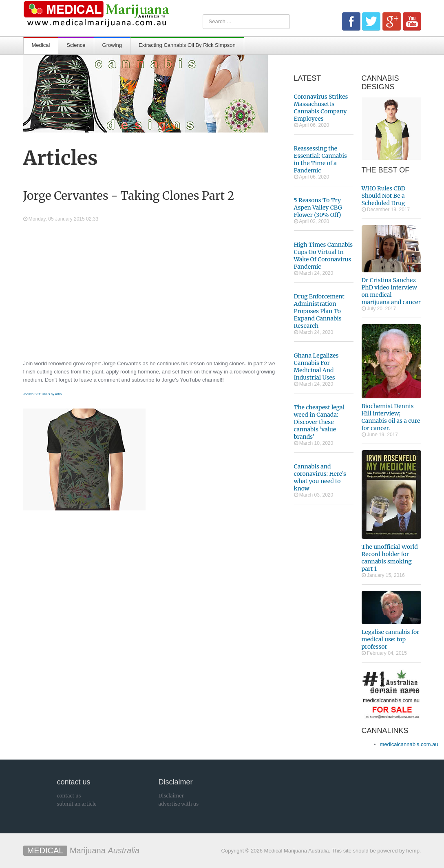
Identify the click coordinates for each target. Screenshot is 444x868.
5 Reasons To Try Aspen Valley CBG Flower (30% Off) (318, 208)
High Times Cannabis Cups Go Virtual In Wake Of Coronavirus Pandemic (324, 256)
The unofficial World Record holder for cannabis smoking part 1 (390, 558)
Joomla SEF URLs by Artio (43, 394)
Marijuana (82, 850)
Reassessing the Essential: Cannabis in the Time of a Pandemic (321, 159)
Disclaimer (171, 796)
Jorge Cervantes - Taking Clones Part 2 (129, 196)
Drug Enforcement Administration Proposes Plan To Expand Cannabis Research (319, 311)
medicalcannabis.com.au (409, 744)
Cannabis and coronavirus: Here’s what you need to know (320, 477)
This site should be (354, 851)
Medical (41, 45)
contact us (69, 796)
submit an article (77, 804)
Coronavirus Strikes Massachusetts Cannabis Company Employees (321, 108)
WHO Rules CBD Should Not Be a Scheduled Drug (384, 196)
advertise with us (179, 804)
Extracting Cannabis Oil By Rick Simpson (187, 45)
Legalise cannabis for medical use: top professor (391, 639)
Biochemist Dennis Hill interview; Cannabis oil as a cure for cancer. (391, 417)
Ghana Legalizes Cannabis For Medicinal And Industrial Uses (316, 367)
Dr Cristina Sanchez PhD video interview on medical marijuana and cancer (391, 291)
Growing (112, 45)
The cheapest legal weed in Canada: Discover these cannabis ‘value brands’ (319, 422)
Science (76, 45)
